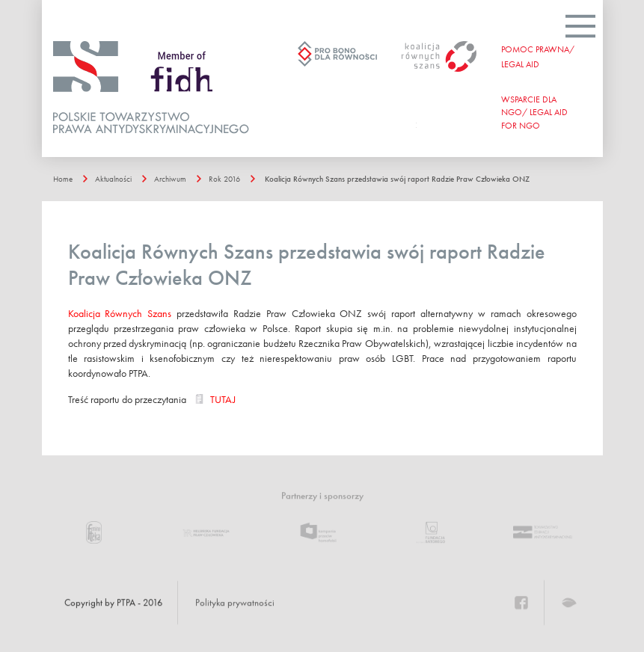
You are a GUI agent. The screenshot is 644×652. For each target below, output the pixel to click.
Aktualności (113, 179)
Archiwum (170, 179)
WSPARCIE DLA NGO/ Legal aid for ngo (534, 112)
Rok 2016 (224, 179)
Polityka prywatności (235, 603)
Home (63, 179)
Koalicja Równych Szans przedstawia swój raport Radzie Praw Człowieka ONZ (397, 179)
